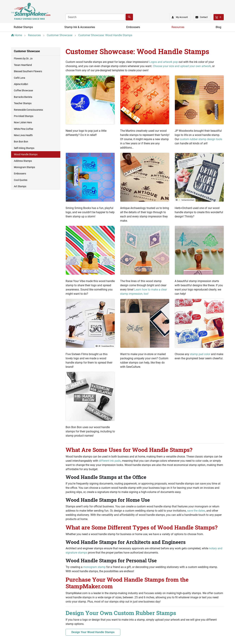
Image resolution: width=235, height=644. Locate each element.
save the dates (196, 511)
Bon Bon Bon (21, 142)
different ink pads (110, 461)
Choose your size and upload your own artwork (182, 66)
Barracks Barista (23, 97)
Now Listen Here (23, 122)
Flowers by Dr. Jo (23, 58)
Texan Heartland (23, 65)
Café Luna (20, 78)
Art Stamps (20, 186)
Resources (178, 27)
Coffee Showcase (23, 90)
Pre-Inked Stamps (24, 116)
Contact (204, 17)
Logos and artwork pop (163, 62)
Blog (218, 27)
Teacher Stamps (23, 103)
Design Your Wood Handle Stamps (93, 632)
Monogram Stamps (24, 167)
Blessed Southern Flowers (28, 71)
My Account (178, 17)
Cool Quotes (21, 180)
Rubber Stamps (23, 27)
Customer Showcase (27, 51)
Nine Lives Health (23, 135)
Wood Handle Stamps (26, 154)
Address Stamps (23, 161)
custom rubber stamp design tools (201, 139)
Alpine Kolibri (21, 84)
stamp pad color (200, 354)
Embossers (133, 27)
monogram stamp (94, 567)
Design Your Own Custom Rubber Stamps (121, 613)
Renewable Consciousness (28, 110)
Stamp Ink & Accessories (80, 27)
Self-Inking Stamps (24, 148)
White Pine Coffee (23, 129)
